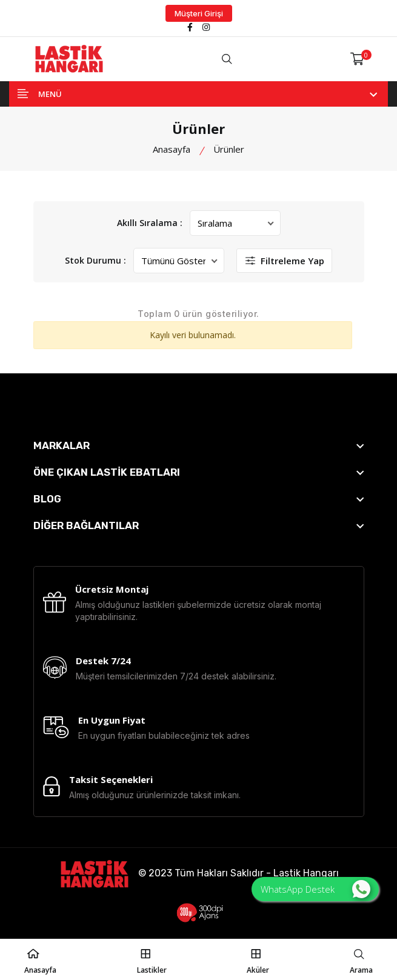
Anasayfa (172, 149)
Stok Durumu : (95, 260)
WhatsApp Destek (315, 889)
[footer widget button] (199, 445)
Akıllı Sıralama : (150, 223)
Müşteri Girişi (199, 13)
